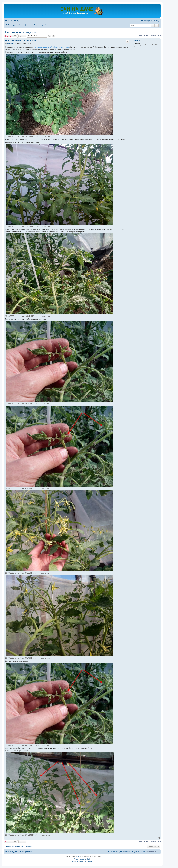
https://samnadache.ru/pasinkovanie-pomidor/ (51, 47)
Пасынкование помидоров (20, 32)
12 (142, 43)
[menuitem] (16, 21)
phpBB (78, 857)
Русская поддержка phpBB (82, 859)
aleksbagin (137, 40)
